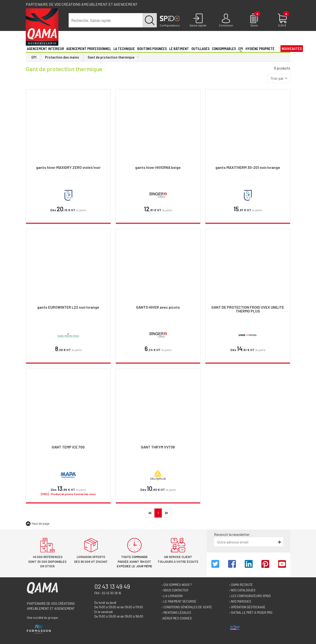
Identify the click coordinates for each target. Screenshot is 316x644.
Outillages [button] (200, 49)
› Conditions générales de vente (187, 607)
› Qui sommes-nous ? (177, 585)
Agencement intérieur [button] (45, 49)
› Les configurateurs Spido (250, 596)
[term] (106, 20)
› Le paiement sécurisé (179, 601)
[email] (245, 542)
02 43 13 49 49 (112, 586)
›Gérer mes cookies (177, 618)
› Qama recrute (241, 585)
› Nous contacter (175, 590)
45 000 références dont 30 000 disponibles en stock (47, 561)
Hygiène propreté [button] (260, 49)
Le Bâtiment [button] (179, 49)
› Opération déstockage (247, 607)
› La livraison (172, 596)
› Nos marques (240, 601)
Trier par (277, 78)
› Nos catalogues (242, 590)
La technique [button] (124, 49)
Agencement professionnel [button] (89, 49)
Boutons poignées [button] (152, 49)
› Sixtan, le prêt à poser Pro (251, 613)
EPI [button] (241, 49)
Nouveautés (292, 49)
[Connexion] (226, 20)
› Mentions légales (176, 613)
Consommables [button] (224, 49)
